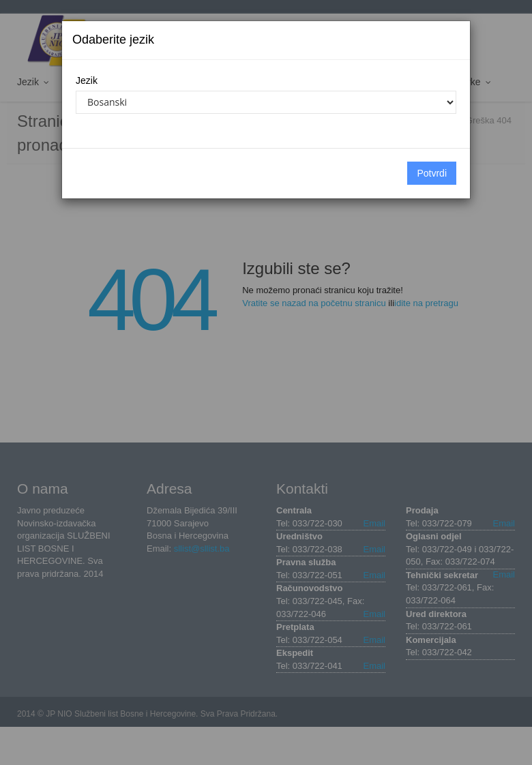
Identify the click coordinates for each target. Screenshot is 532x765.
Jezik (87, 80)
